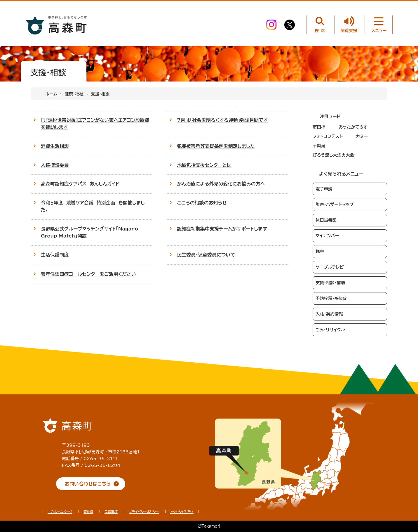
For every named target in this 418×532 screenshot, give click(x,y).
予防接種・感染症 (331, 298)
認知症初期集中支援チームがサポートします (222, 229)
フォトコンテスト (328, 136)
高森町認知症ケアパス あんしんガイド (80, 184)
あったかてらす (353, 127)
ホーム (51, 94)
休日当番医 (326, 220)
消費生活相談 (55, 146)
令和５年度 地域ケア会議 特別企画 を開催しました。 (93, 206)
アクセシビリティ (182, 512)
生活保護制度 (55, 255)
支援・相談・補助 (330, 283)
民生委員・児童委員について (206, 255)
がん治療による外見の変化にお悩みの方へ (221, 184)
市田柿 (319, 127)
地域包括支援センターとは (204, 165)
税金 (320, 251)
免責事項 (111, 512)
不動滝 (319, 146)
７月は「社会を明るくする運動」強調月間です (222, 120)
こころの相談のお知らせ (202, 203)
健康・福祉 (74, 94)
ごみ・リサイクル (330, 330)
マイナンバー (327, 236)
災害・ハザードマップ (335, 204)
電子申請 (324, 189)
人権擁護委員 (55, 165)
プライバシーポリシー (144, 512)
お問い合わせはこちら (88, 484)
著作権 (88, 512)
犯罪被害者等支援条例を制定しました (216, 146)
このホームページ (60, 512)
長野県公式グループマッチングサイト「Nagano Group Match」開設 (89, 232)
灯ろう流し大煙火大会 (333, 155)
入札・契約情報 (329, 314)
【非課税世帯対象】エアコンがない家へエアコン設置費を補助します (95, 124)
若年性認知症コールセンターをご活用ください (88, 274)
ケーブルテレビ (330, 267)
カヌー (362, 136)
